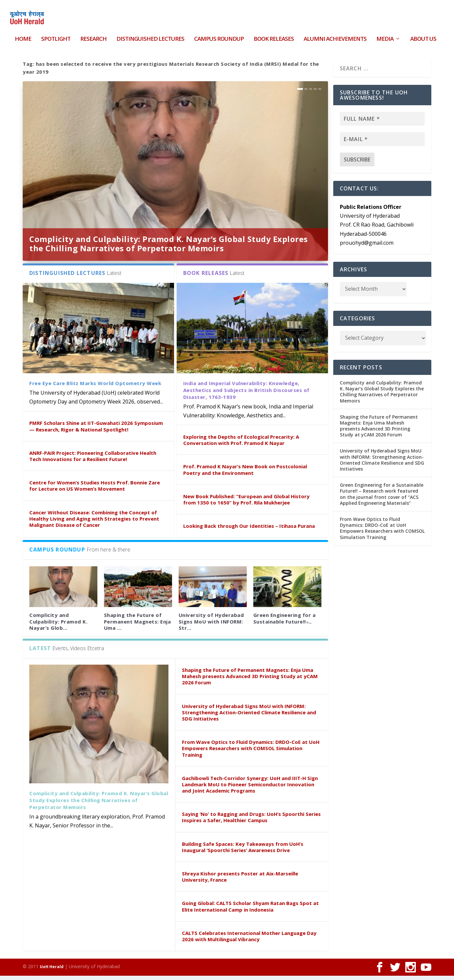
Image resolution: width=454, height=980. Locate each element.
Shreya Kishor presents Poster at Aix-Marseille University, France (240, 881)
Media (385, 35)
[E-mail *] (382, 143)
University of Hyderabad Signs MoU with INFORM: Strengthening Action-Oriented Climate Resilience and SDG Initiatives (249, 716)
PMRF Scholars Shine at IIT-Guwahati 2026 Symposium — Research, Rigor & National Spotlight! (96, 430)
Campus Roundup (219, 35)
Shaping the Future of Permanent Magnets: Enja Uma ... (138, 625)
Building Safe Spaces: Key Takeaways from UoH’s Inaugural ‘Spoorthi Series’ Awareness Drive (243, 851)
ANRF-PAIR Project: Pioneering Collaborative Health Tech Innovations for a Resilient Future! (93, 460)
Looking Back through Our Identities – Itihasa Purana (249, 530)
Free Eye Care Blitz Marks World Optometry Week (95, 387)
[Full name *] (382, 123)
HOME (23, 35)
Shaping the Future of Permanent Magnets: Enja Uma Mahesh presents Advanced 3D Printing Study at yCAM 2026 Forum (250, 680)
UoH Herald (52, 971)
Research (93, 35)
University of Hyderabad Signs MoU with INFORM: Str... (211, 625)
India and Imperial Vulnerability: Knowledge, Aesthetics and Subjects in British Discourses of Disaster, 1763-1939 (246, 394)
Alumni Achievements (335, 35)
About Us (423, 35)
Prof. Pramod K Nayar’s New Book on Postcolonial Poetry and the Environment (245, 474)
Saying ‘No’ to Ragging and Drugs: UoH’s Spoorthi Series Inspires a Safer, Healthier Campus (251, 821)
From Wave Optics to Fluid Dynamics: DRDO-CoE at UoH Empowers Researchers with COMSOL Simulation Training (251, 752)
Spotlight (56, 35)
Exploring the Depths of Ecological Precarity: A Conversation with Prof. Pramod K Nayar (241, 444)
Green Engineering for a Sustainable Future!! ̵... (285, 622)
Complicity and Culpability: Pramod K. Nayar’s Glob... (58, 625)
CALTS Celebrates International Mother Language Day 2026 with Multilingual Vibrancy (249, 940)
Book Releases (274, 35)
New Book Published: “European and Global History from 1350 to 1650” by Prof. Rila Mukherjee (246, 503)
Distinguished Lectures (150, 35)
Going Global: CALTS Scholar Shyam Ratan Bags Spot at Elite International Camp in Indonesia (250, 910)
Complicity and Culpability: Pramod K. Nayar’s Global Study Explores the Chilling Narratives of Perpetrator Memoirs (169, 247)
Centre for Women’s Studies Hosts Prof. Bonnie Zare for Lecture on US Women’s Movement (95, 490)
